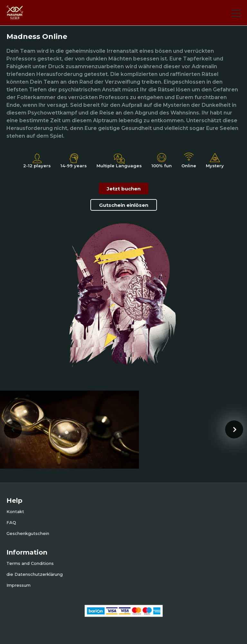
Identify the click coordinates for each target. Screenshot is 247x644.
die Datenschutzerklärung (35, 574)
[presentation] (13, 429)
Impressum (18, 585)
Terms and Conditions (30, 563)
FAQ (11, 522)
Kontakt (15, 511)
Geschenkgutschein (28, 533)
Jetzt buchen (124, 189)
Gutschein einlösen (124, 205)
